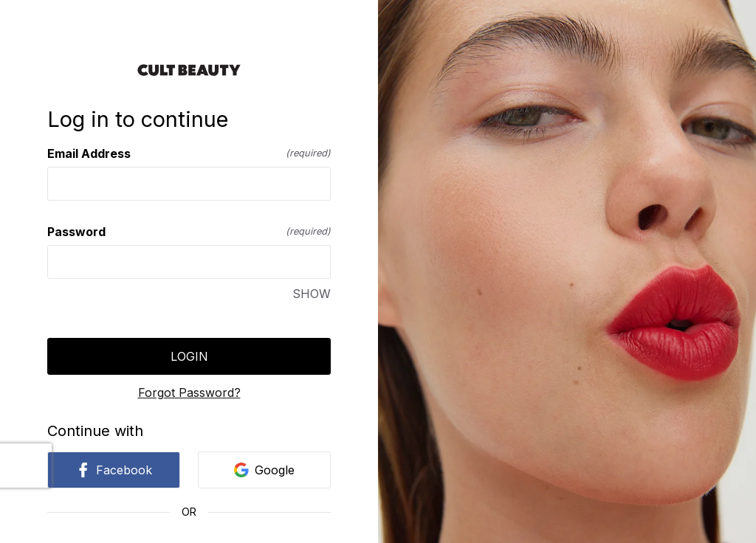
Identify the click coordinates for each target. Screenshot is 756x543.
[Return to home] (189, 70)
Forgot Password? (189, 392)
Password (189, 232)
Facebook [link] (114, 470)
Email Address (189, 153)
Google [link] (264, 470)
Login (189, 356)
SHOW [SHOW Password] (312, 294)
